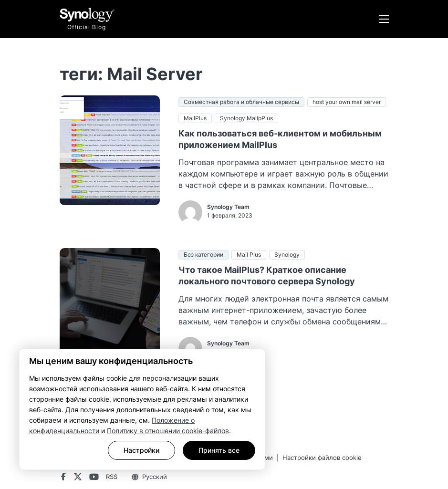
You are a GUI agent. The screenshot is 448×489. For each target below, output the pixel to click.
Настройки (141, 450)
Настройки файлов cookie (322, 458)
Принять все (219, 450)
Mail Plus (249, 255)
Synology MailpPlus (246, 118)
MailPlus (195, 118)
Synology (287, 255)
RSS (112, 477)
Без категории (203, 255)
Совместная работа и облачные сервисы (241, 102)
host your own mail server (347, 102)
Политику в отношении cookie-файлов (168, 431)
